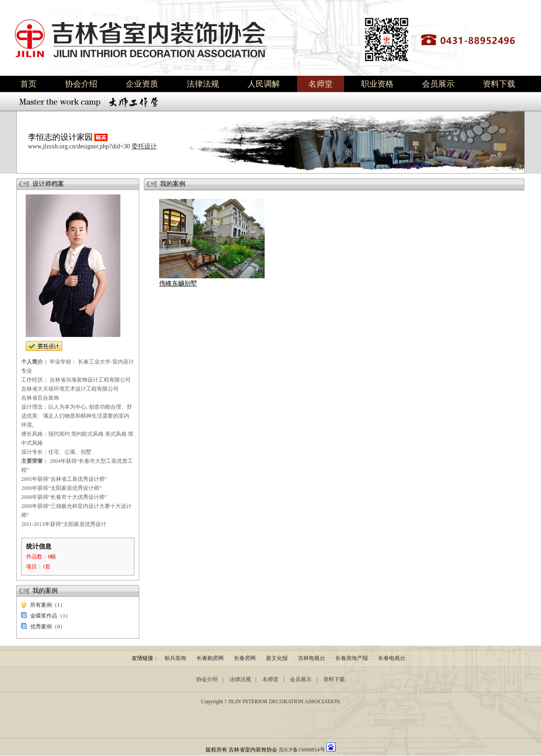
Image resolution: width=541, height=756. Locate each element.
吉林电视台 (312, 658)
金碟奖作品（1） (50, 616)
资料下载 (499, 84)
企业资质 (142, 84)
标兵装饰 (175, 658)
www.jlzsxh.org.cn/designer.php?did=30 (79, 146)
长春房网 (245, 658)
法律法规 (203, 84)
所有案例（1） (48, 605)
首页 (28, 84)
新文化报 (277, 658)
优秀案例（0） (48, 627)
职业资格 (377, 84)
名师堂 (321, 84)
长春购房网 (210, 658)
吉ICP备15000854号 (302, 750)
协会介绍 (81, 84)
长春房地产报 (352, 658)
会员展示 (438, 84)
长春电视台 (392, 658)
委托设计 (144, 146)
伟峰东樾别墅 (178, 283)
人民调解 (264, 84)
